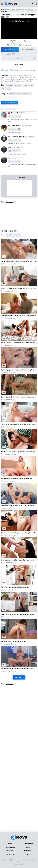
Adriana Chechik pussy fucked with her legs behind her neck (19, 451)
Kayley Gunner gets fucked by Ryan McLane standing (18, 614)
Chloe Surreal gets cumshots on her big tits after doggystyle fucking (19, 424)
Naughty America (18, 70)
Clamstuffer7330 (16, 126)
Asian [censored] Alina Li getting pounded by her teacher (19, 533)
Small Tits (20, 94)
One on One (18, 85)
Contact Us (10, 854)
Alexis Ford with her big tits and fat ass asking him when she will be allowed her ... (19, 316)
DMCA (28, 847)
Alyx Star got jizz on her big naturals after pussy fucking (18, 370)
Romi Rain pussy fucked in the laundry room (15, 587)
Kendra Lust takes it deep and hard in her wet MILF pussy (19, 343)
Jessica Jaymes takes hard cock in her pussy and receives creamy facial (19, 560)
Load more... (19, 677)
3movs (22, 864)
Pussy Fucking (6, 89)
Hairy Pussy (9, 85)
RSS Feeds (10, 851)
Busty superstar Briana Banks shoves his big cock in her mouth (19, 397)
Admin (6, 70)
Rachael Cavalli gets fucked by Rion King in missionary (18, 506)
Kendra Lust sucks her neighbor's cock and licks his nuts (19, 288)
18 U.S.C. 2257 (28, 854)
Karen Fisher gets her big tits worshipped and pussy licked (19, 261)
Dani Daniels (31, 70)
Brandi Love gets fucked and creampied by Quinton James (19, 669)
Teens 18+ (28, 94)
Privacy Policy (10, 847)
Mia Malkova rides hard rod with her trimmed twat (17, 478)
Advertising (28, 851)
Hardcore (12, 94)
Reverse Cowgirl (28, 85)
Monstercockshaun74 (17, 136)
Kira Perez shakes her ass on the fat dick (14, 642)
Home (10, 843)
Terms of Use (28, 843)
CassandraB (14, 113)
